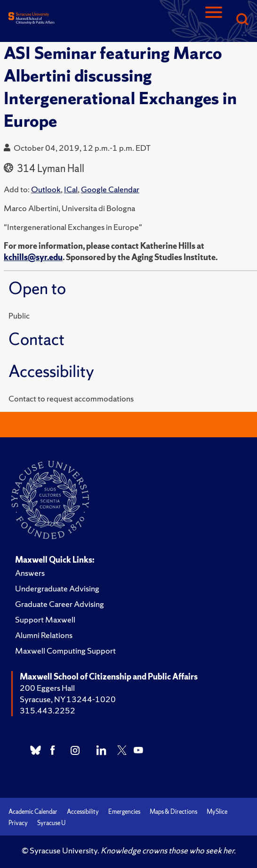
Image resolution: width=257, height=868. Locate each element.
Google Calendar (110, 189)
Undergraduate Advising (57, 588)
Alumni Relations (44, 635)
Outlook (46, 189)
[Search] (242, 20)
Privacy (18, 823)
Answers (30, 573)
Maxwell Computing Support (65, 651)
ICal (71, 189)
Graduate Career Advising (60, 604)
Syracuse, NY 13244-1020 (68, 699)
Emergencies (124, 812)
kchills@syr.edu (33, 257)
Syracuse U (51, 823)
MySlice (217, 812)
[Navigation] (214, 20)
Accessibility (83, 812)
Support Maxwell (45, 619)
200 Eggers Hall (47, 688)
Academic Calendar (33, 812)
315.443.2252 (48, 710)
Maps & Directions (173, 812)
